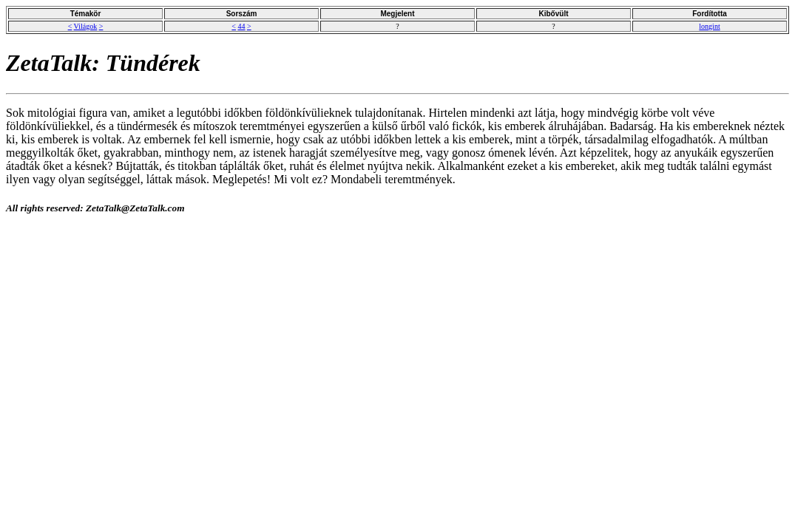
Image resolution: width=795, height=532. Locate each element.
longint (709, 26)
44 (242, 26)
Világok (86, 26)
